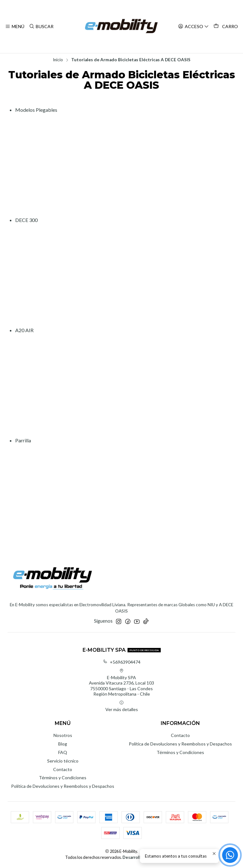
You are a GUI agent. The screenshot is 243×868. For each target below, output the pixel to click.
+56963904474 (122, 662)
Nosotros (63, 735)
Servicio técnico (63, 761)
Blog (63, 744)
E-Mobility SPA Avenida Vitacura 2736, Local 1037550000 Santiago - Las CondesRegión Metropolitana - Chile (121, 683)
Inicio (58, 60)
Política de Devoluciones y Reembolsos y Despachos (63, 786)
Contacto (63, 769)
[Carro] (226, 27)
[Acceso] (193, 27)
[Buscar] (41, 27)
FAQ (63, 752)
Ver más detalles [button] (122, 706)
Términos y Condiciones (63, 778)
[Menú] (15, 27)
